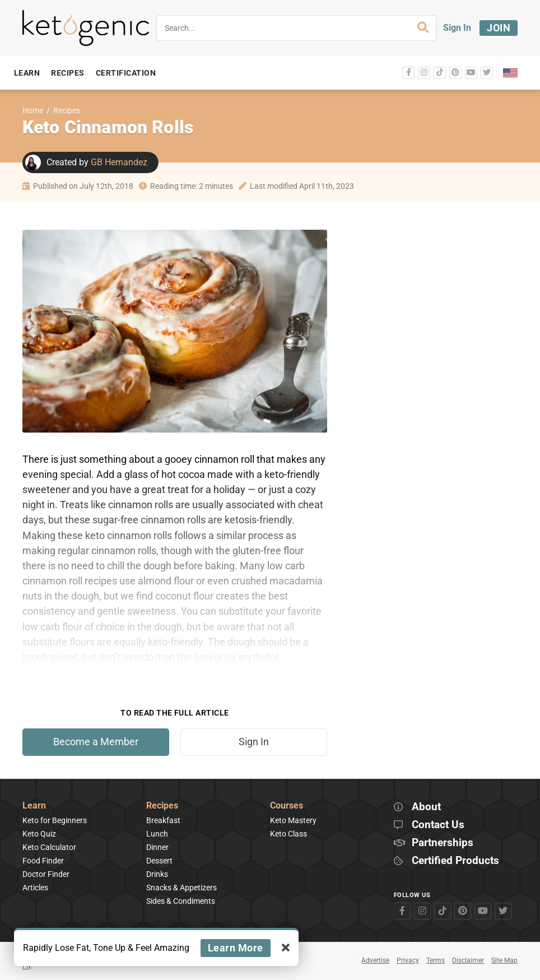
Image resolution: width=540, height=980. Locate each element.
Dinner (157, 847)
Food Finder (43, 861)
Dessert (159, 861)
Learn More (236, 948)
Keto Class (288, 834)
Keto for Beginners (55, 820)
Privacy (408, 960)
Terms (436, 960)
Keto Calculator (49, 847)
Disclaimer (468, 960)
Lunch (157, 834)
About (426, 807)
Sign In (457, 28)
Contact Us (438, 825)
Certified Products (455, 861)
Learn (34, 806)
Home (33, 111)
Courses (287, 806)
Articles (35, 888)
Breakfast (163, 820)
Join (499, 28)
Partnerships (443, 843)
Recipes (67, 111)
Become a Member (96, 742)
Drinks (157, 874)
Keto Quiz (39, 834)
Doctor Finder (46, 874)
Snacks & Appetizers (181, 888)
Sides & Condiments (181, 901)
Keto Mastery (293, 820)
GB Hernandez (119, 162)
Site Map (504, 960)
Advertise (375, 960)
